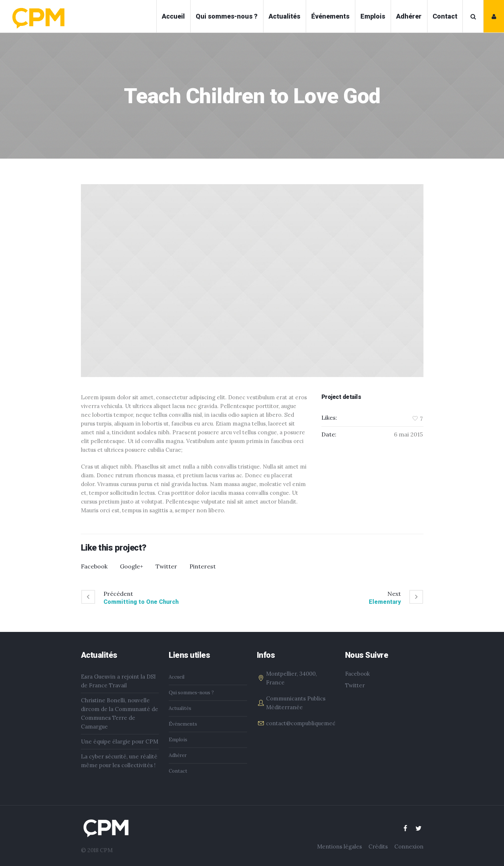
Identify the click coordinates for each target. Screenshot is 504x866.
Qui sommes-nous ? (191, 693)
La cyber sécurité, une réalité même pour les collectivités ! (119, 761)
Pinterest (203, 566)
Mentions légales (339, 846)
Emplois (178, 740)
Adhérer (178, 755)
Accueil (177, 677)
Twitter (166, 566)
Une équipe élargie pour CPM (120, 741)
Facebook (94, 566)
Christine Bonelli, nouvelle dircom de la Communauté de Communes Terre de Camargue (120, 713)
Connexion (409, 846)
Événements (183, 724)
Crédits (378, 846)
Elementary (385, 602)
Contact (178, 771)
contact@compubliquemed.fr (304, 723)
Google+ (132, 566)
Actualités (180, 708)
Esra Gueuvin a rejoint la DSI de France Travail (118, 681)
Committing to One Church (141, 602)
